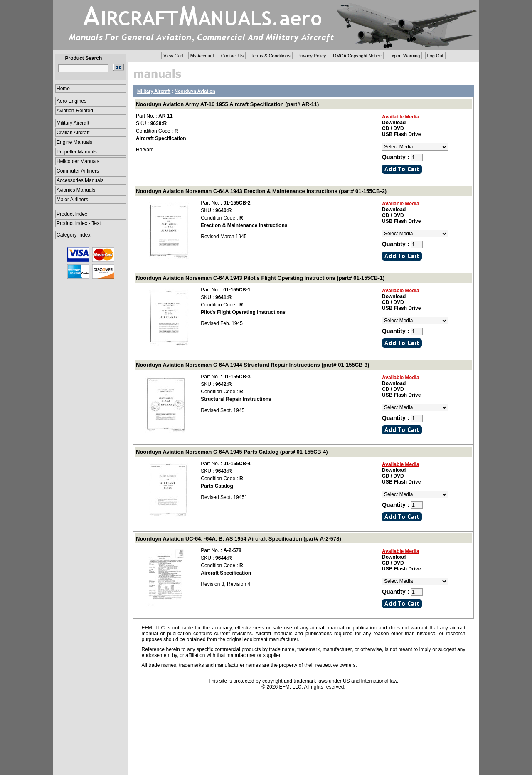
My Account (202, 56)
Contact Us (232, 56)
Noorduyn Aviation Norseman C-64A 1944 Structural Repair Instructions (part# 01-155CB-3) (252, 365)
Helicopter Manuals (78, 161)
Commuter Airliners (78, 171)
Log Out (435, 56)
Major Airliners (72, 200)
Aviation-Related (75, 111)
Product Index (72, 214)
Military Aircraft (73, 123)
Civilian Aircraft (73, 133)
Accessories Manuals (80, 180)
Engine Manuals (74, 142)
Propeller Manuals (77, 152)
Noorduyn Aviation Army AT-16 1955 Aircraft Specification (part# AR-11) (227, 104)
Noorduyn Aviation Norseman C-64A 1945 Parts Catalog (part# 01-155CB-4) (232, 452)
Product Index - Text (79, 223)
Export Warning (404, 56)
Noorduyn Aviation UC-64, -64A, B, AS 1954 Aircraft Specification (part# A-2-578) (239, 539)
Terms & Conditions (270, 56)
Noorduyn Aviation (195, 91)
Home (63, 89)
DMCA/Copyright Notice (357, 56)
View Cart (173, 56)
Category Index (73, 235)
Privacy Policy (312, 56)
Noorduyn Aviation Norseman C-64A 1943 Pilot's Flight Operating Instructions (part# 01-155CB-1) (260, 278)
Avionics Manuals (76, 190)
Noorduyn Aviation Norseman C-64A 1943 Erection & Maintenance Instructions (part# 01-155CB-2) (261, 191)
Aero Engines (71, 101)
